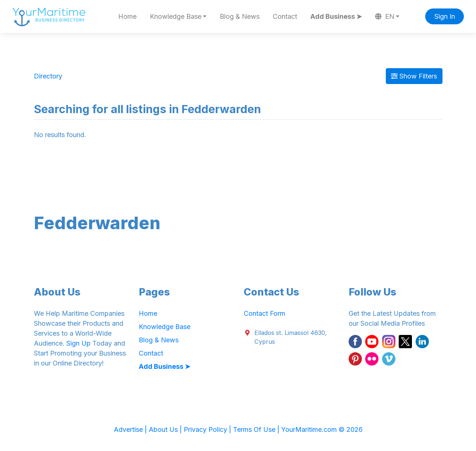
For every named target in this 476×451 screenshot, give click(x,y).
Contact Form (265, 313)
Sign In (445, 16)
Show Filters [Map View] (414, 76)
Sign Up (78, 343)
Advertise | (131, 429)
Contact (285, 16)
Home (127, 16)
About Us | (166, 429)
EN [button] (385, 16)
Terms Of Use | (257, 429)
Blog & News (240, 16)
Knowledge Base (165, 327)
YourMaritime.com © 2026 (322, 429)
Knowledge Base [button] (176, 16)
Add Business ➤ (336, 16)
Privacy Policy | (208, 429)
